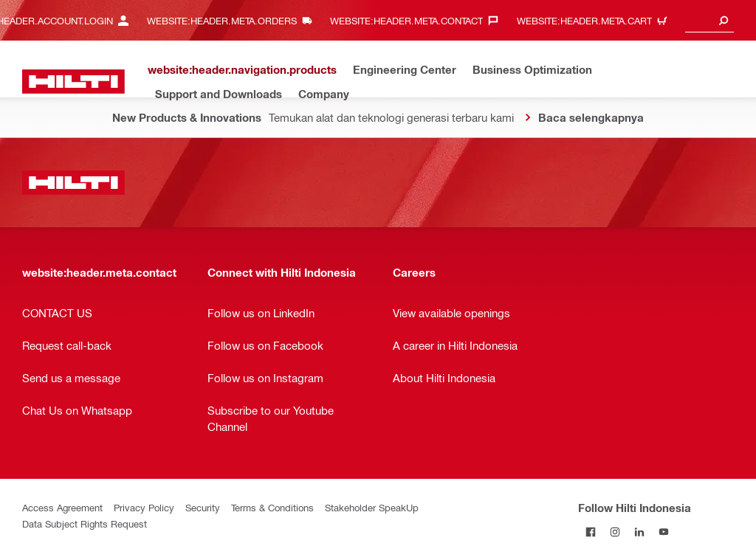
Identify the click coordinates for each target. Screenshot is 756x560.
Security (203, 507)
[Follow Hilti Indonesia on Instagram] (615, 532)
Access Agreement (62, 507)
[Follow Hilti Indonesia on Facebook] (590, 532)
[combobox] (709, 20)
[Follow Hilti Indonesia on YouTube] (663, 532)
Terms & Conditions (272, 507)
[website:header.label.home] (73, 82)
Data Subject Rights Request (85, 523)
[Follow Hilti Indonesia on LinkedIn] (639, 532)
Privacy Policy (144, 507)
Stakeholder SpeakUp (372, 507)
